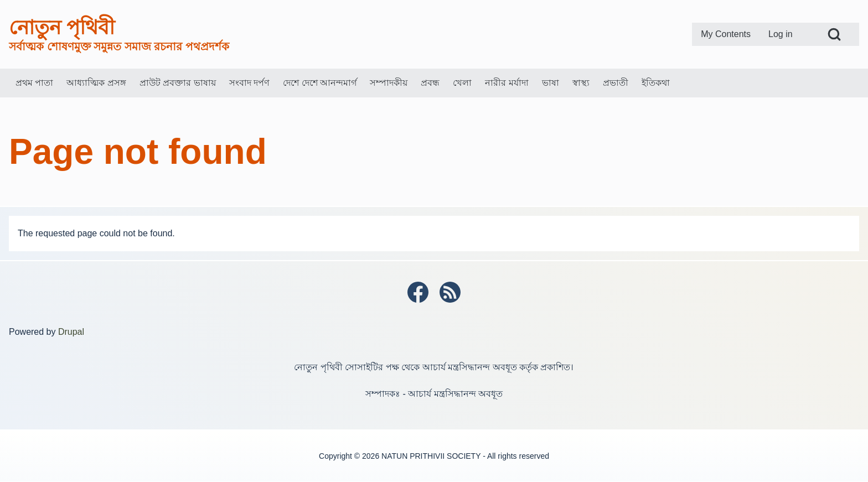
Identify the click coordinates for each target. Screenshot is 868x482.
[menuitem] (726, 34)
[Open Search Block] (834, 34)
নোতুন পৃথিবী (62, 27)
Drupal (71, 332)
